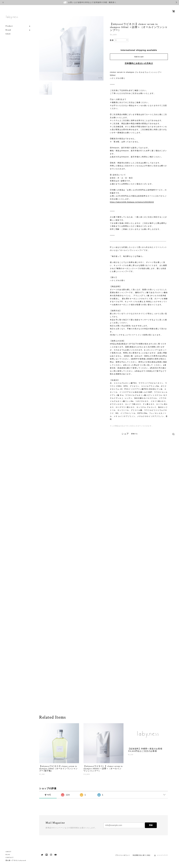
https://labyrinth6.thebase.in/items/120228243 (132, 202)
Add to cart (139, 57)
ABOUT (9, 852)
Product (9, 23)
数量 (112, 40)
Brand (8, 27)
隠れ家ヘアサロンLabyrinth (16, 861)
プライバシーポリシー (123, 855)
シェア (125, 434)
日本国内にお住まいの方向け (139, 63)
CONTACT (10, 858)
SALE (8, 31)
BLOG (8, 855)
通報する (134, 434)
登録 (151, 825)
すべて (48, 795)
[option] (71, 48)
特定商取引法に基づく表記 (141, 855)
